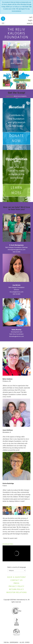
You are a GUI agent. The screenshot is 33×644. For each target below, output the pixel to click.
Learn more (10, 96)
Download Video (8, 544)
